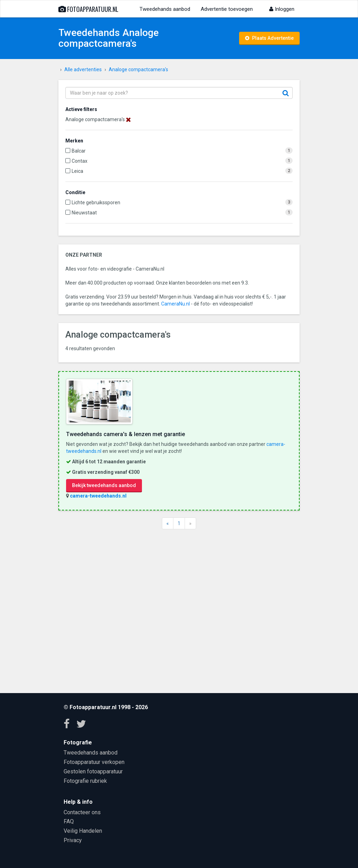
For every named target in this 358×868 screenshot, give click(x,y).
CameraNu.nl (176, 304)
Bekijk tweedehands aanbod (104, 485)
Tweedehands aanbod (165, 9)
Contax (80, 161)
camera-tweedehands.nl (98, 496)
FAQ (69, 821)
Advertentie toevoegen (227, 9)
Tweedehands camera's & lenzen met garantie (126, 434)
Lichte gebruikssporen (96, 203)
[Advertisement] (179, 610)
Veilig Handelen (83, 831)
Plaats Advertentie (269, 38)
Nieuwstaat (84, 213)
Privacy (73, 840)
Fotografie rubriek (85, 781)
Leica (77, 171)
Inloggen (282, 9)
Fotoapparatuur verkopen (94, 762)
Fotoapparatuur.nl (88, 9)
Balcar (79, 151)
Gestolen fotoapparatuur (93, 771)
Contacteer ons (82, 812)
